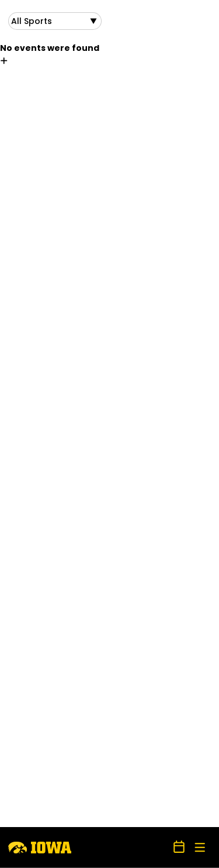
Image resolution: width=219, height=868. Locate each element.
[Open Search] (160, 847)
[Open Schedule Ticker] (179, 848)
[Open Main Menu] (200, 848)
